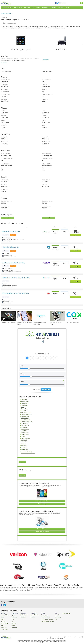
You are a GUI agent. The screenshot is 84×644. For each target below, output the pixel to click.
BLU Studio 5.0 (25, 442)
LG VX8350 (24, 447)
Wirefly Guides (57, 613)
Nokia (11, 624)
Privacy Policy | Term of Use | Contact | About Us (62, 634)
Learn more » (4, 63)
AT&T (2, 617)
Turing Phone (24, 424)
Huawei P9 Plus (25, 418)
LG (11, 620)
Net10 (2, 624)
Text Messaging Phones (41, 620)
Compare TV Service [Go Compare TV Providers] (42, 529)
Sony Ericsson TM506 (26, 413)
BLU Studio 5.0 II (25, 429)
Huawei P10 (24, 446)
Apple (11, 615)
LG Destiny (24, 411)
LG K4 (23, 407)
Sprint (2, 618)
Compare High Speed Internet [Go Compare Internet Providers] (42, 532)
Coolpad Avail (24, 409)
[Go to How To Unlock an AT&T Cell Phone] (57, 316)
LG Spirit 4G (24, 440)
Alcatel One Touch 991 (26, 451)
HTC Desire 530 (25, 425)
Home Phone (27, 8)
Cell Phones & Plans (7, 8)
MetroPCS (3, 626)
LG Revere (24, 444)
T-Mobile (3, 620)
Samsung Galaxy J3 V (26, 414)
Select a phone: (43, 338)
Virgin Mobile (4, 622)
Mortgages (61, 8)
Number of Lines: (42, 354)
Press (64, 3)
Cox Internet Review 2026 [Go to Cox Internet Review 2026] (73, 323)
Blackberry (50, 617)
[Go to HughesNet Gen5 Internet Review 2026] (41, 316)
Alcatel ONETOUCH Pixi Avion (28, 453)
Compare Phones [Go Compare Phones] (42, 504)
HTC (11, 618)
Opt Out (81, 634)
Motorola (12, 622)
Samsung (12, 626)
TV (33, 8)
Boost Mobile (4, 627)
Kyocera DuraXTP (25, 416)
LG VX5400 (24, 431)
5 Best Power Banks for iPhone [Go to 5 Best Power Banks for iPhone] (8, 323)
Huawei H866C (25, 405)
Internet (38, 8)
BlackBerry (12, 617)
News (60, 3)
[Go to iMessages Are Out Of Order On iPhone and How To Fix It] (25, 316)
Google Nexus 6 (25, 435)
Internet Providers (31, 615)
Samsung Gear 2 (25, 401)
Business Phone (18, 8)
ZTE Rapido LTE (25, 403)
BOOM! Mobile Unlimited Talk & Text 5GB (16, 293)
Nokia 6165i (24, 400)
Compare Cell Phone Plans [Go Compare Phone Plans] (42, 501)
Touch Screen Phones (41, 618)
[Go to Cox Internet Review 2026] (74, 316)
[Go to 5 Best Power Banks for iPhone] (8, 316)
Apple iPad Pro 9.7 (25, 438)
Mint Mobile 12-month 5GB (11, 231)
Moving (67, 8)
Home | (49, 634)
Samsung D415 (25, 433)
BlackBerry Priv (25, 449)
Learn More (22, 462)
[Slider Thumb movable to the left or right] (29, 369)
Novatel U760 (24, 427)
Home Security (46, 8)
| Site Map (76, 634)
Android (50, 615)
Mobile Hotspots (22, 615)
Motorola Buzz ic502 (26, 420)
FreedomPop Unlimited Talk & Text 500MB (16, 278)
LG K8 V (23, 436)
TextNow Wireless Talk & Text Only (13, 263)
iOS (49, 618)
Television (29, 617)
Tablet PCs (21, 617)
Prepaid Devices (39, 617)
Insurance (54, 8)
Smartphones (39, 615)
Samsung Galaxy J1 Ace (27, 422)
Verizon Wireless (5, 615)
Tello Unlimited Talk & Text (11, 247)
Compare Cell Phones (6, 13)
